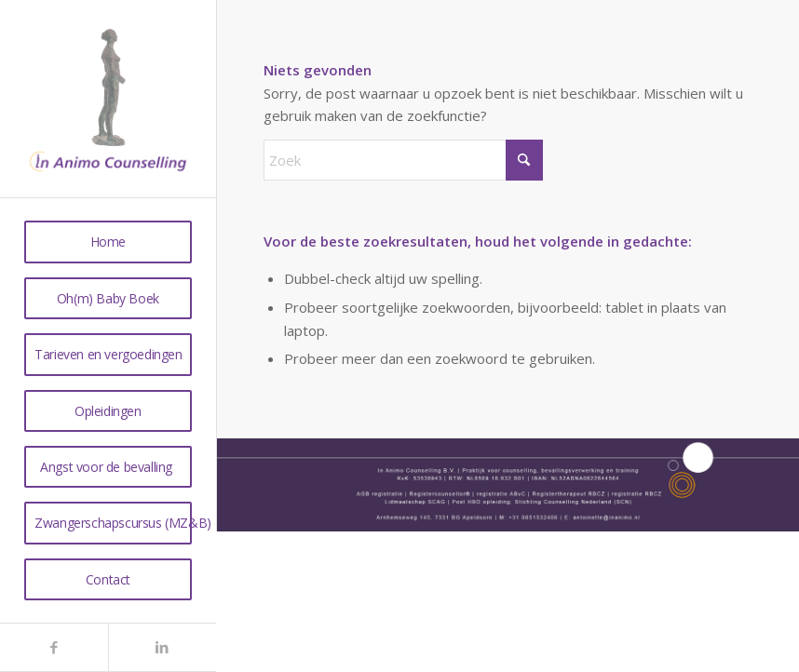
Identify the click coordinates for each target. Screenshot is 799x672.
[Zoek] (403, 160)
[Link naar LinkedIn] (162, 647)
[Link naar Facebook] (54, 647)
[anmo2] (108, 99)
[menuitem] (108, 242)
